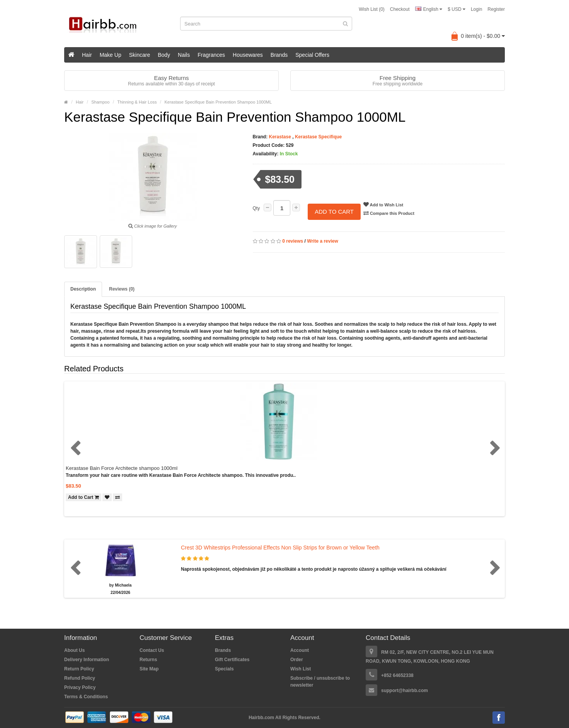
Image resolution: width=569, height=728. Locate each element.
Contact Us (152, 650)
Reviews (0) (122, 289)
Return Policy (79, 669)
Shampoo (100, 102)
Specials (224, 669)
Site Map (149, 669)
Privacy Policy (80, 687)
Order (297, 660)
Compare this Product (394, 213)
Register (496, 9)
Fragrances (211, 55)
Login (476, 9)
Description (83, 289)
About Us (74, 650)
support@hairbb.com (405, 691)
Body (164, 55)
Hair (87, 55)
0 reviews (293, 235)
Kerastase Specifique (318, 137)
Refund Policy (80, 678)
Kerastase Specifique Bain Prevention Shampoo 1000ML (218, 102)
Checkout (400, 9)
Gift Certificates (232, 660)
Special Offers (312, 55)
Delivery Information (87, 660)
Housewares (248, 55)
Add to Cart (334, 208)
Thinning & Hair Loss (137, 102)
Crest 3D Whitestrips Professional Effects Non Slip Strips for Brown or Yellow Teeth (280, 548)
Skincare (140, 55)
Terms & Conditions (86, 697)
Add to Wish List (389, 204)
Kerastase (280, 137)
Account (300, 650)
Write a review (322, 235)
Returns (148, 660)
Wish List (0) (372, 9)
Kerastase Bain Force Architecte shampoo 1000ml (122, 468)
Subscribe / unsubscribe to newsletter (320, 682)
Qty (256, 208)
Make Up (111, 55)
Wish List (301, 669)
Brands (279, 55)
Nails (184, 55)
